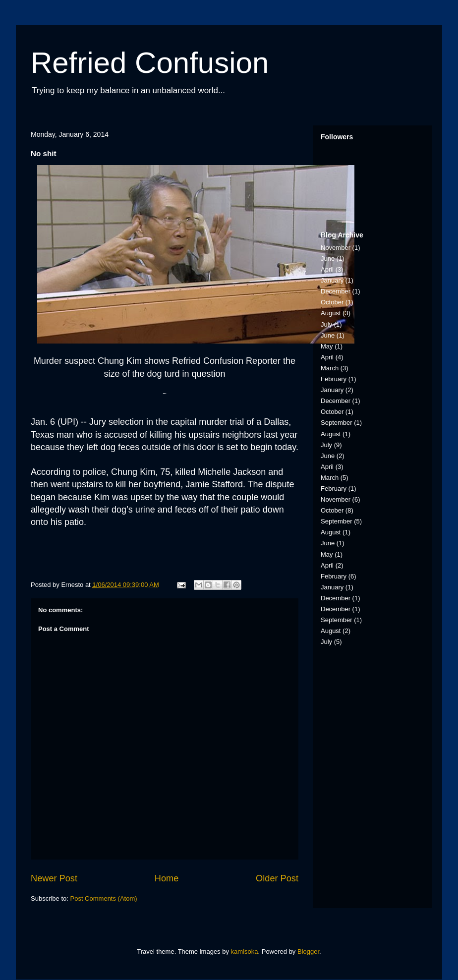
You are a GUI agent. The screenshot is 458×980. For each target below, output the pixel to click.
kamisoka (245, 951)
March (330, 368)
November (336, 248)
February (334, 379)
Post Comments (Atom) (104, 898)
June (328, 259)
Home (167, 878)
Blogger (308, 951)
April (327, 269)
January (332, 280)
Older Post (277, 878)
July (326, 324)
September (337, 423)
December (336, 291)
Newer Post (54, 878)
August (331, 313)
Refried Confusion (150, 63)
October (332, 302)
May (327, 346)
